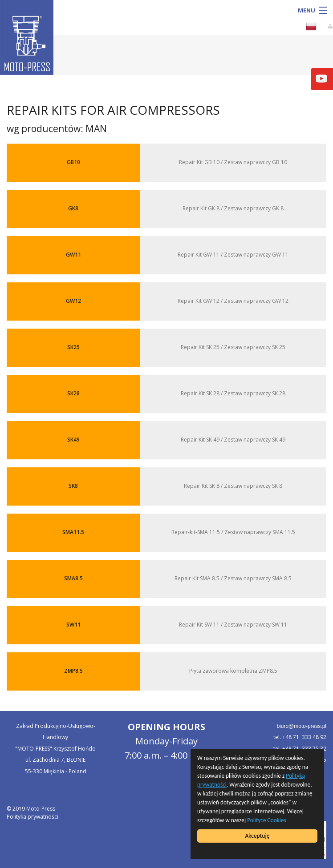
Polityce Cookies (268, 820)
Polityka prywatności (32, 817)
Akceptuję (257, 836)
